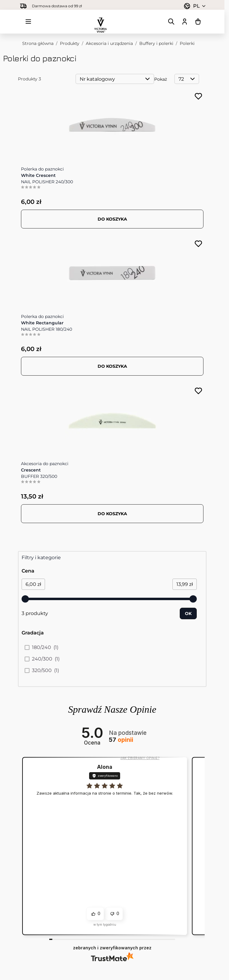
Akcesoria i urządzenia (109, 43)
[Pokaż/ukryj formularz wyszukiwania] (171, 22)
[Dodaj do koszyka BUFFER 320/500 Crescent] (112, 514)
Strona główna (38, 43)
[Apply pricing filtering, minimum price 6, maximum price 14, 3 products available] (188, 613)
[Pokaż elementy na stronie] (187, 79)
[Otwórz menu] (28, 22)
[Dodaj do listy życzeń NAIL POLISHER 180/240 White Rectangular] (198, 244)
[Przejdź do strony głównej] (101, 22)
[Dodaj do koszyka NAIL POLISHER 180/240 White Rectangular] (112, 366)
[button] (95, 914)
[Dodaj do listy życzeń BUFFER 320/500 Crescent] (198, 391)
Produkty (70, 43)
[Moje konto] (185, 22)
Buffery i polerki (156, 43)
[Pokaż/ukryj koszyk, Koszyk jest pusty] (198, 22)
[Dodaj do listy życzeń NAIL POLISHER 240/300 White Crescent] (198, 96)
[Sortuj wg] (115, 79)
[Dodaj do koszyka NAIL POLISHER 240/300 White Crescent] (112, 219)
